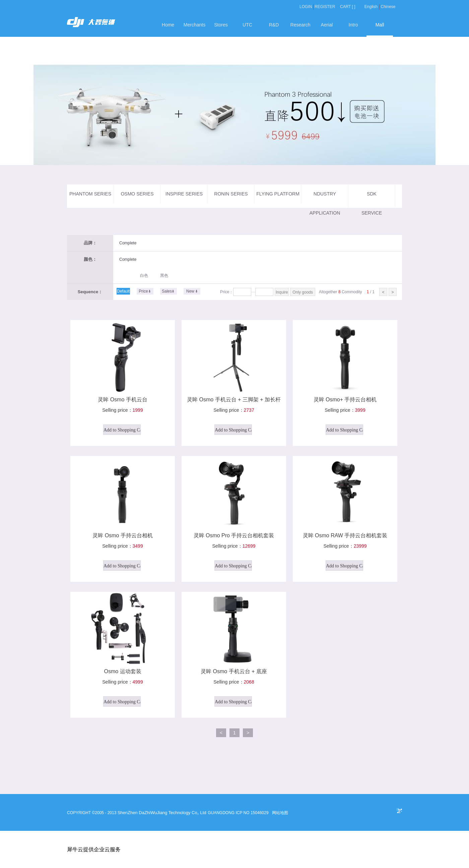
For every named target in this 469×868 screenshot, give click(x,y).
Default (123, 291)
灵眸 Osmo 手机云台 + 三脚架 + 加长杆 (234, 400)
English (371, 7)
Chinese (388, 7)
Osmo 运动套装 (122, 671)
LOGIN (306, 7)
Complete (128, 243)
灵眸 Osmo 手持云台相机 (123, 535)
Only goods (303, 292)
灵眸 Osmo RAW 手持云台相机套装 (345, 535)
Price (143, 291)
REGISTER (325, 7)
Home (168, 25)
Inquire (282, 292)
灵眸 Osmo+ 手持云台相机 (345, 400)
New (190, 291)
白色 (144, 275)
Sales (167, 291)
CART (345, 7)
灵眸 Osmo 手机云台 (123, 400)
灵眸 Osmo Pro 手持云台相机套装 (234, 535)
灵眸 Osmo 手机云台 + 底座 (234, 671)
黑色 (164, 275)
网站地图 (279, 813)
